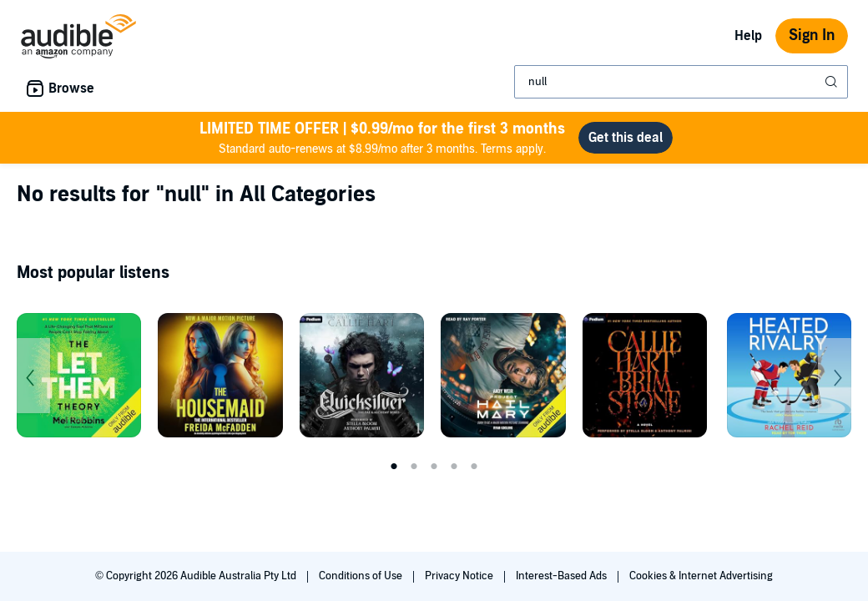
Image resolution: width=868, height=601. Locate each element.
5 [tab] (474, 467)
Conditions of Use (362, 576)
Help (748, 36)
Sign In (812, 35)
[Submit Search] (833, 82)
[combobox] (681, 82)
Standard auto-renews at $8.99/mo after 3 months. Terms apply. (382, 137)
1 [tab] (394, 467)
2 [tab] (414, 467)
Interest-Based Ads (563, 576)
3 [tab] (434, 467)
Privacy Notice (460, 576)
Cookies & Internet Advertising (701, 576)
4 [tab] (454, 467)
